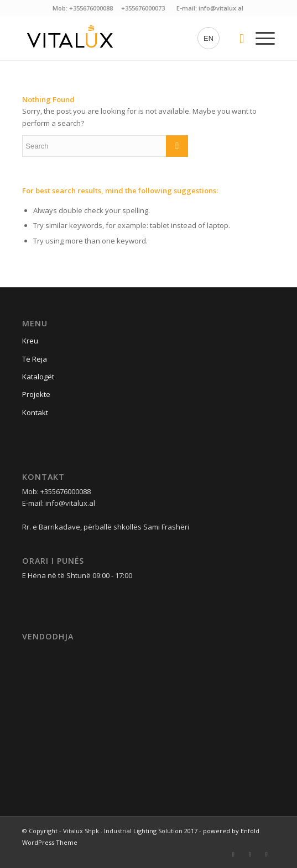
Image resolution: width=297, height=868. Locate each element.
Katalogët (38, 377)
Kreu (30, 341)
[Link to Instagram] (250, 854)
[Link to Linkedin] (267, 854)
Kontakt (35, 412)
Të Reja (35, 359)
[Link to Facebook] (233, 854)
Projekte (36, 394)
